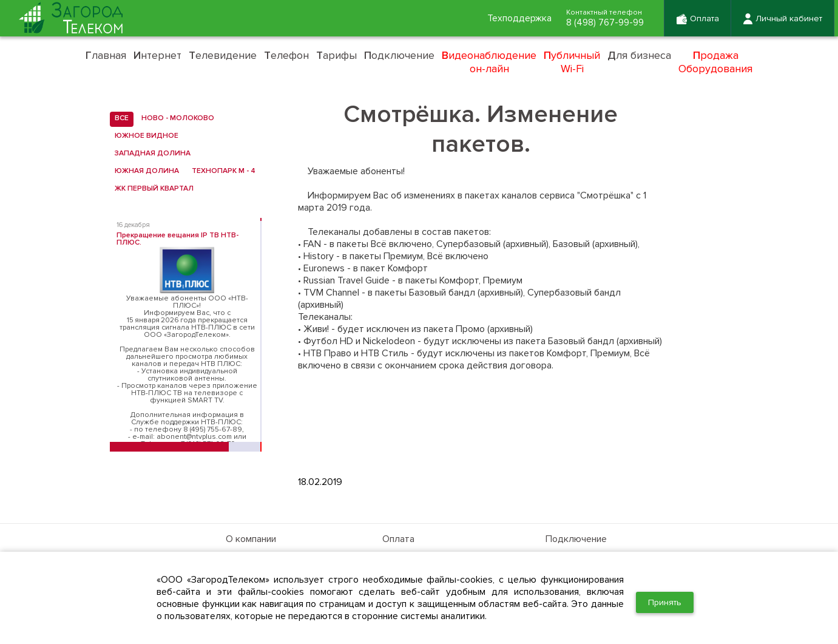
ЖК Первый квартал (152, 189)
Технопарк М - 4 (221, 171)
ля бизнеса (639, 55)
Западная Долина (150, 154)
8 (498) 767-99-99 (603, 23)
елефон (286, 55)
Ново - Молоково (175, 118)
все (119, 118)
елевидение (223, 55)
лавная (106, 55)
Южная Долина (144, 171)
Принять (665, 602)
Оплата (398, 539)
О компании (251, 539)
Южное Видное (144, 136)
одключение (399, 55)
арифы (336, 55)
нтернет (157, 55)
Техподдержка (516, 19)
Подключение (576, 539)
